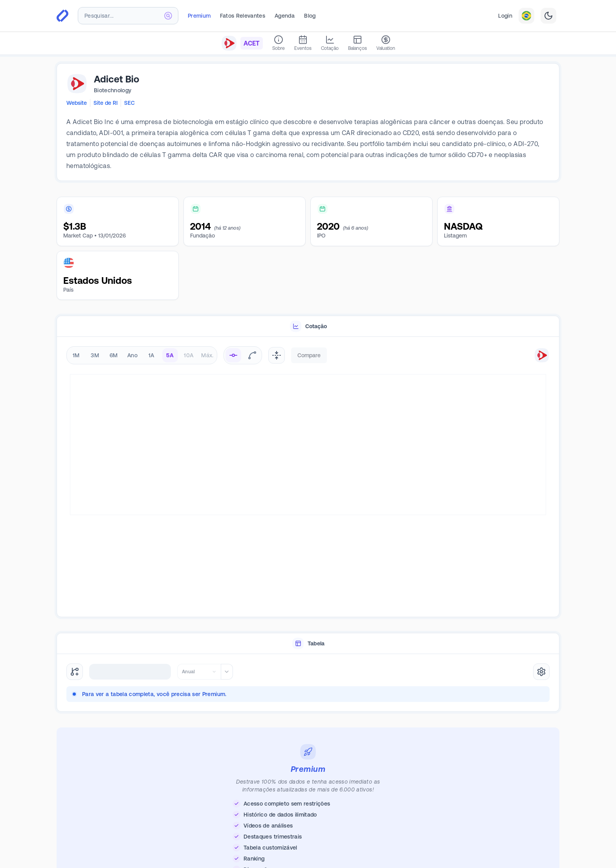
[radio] (233, 355)
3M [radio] (95, 355)
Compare (309, 355)
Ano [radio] (132, 355)
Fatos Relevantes (243, 16)
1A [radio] (151, 355)
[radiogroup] (142, 355)
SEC (129, 103)
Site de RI (105, 103)
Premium (199, 16)
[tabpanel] (308, 477)
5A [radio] (170, 355)
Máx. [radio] (207, 355)
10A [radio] (189, 355)
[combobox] (128, 16)
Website (77, 103)
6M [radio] (114, 355)
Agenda (285, 16)
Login (505, 16)
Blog (310, 16)
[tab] (308, 326)
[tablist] (308, 326)
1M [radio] (76, 355)
